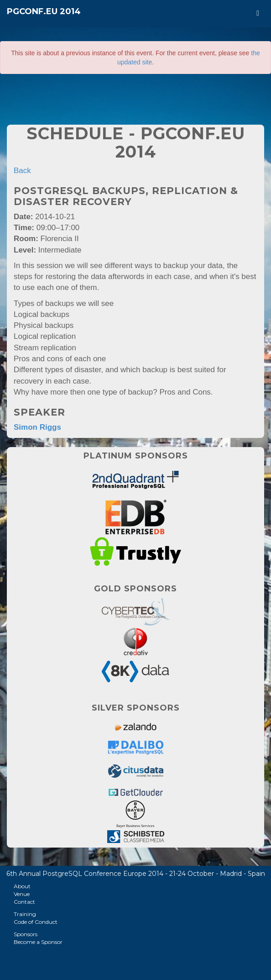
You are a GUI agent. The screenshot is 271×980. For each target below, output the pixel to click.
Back (22, 171)
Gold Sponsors (135, 589)
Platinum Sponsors (136, 456)
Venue (22, 894)
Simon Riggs (37, 427)
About (22, 886)
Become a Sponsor (38, 942)
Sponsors (26, 934)
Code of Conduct (36, 922)
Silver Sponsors (136, 708)
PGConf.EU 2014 (44, 11)
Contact (24, 902)
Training (25, 914)
